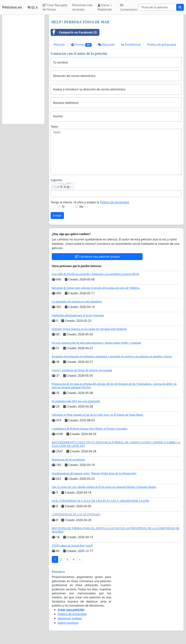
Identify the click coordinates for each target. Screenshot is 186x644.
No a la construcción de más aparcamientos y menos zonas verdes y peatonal (96, 343)
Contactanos (129, 8)
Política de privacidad (161, 45)
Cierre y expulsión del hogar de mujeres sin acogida (82, 370)
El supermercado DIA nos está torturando (76, 401)
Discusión (107, 45)
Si (63, 207)
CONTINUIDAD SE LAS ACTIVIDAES (76, 514)
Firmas (81, 45)
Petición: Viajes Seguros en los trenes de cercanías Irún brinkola (89, 329)
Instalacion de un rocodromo (68, 459)
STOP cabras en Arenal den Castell (72, 546)
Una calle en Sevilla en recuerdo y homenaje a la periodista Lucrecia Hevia (96, 274)
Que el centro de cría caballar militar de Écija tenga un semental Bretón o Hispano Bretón (104, 487)
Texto (54, 127)
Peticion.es (12, 7)
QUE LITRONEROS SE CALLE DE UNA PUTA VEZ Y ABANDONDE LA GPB (100, 501)
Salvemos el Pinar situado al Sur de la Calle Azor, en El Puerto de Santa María (97, 415)
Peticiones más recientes (82, 7)
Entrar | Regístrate (105, 7)
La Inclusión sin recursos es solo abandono (77, 301)
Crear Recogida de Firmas (55, 7)
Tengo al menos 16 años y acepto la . (90, 202)
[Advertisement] (23, 69)
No (82, 207)
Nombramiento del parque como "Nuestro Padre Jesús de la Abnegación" (94, 473)
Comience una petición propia (97, 257)
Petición (59, 45)
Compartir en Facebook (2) (74, 32)
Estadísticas (131, 45)
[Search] (157, 7)
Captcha (56, 180)
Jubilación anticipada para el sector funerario (78, 315)
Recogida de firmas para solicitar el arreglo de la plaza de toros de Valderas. (96, 288)
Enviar (57, 216)
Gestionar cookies (70, 618)
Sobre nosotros (68, 623)
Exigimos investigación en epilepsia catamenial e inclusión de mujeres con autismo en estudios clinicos (112, 356)
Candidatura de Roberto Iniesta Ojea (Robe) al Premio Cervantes (90, 429)
